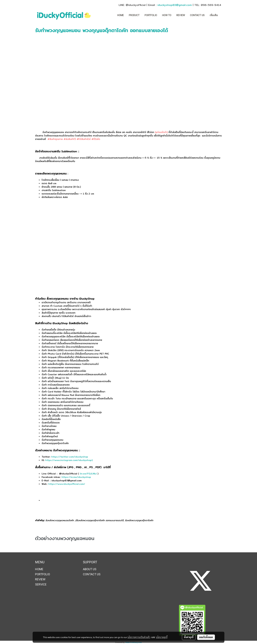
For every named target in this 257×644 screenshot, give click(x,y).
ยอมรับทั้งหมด (206, 637)
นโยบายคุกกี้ (162, 637)
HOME (120, 15)
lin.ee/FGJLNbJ (88, 474)
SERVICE (41, 584)
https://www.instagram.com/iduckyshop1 (69, 460)
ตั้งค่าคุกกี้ (189, 637)
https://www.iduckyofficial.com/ (67, 484)
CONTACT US (197, 15)
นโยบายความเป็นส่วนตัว (139, 637)
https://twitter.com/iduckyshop (70, 457)
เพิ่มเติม (214, 15)
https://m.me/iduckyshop (77, 477)
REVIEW (181, 15)
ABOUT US (90, 569)
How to (167, 15)
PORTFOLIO (151, 15)
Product (134, 15)
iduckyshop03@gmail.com (175, 5)
